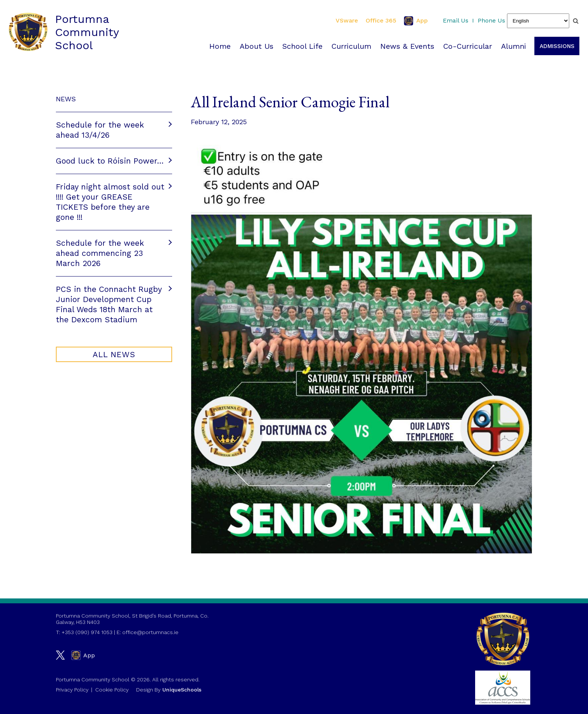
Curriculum (349, 46)
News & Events (405, 46)
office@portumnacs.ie (150, 632)
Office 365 (381, 20)
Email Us (456, 20)
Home (218, 46)
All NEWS (114, 355)
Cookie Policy (112, 690)
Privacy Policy (72, 690)
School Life (301, 46)
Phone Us (491, 20)
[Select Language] (538, 21)
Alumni (512, 46)
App (416, 21)
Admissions (555, 46)
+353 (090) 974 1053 (87, 632)
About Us (255, 46)
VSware (347, 20)
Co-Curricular (466, 46)
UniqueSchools (182, 690)
